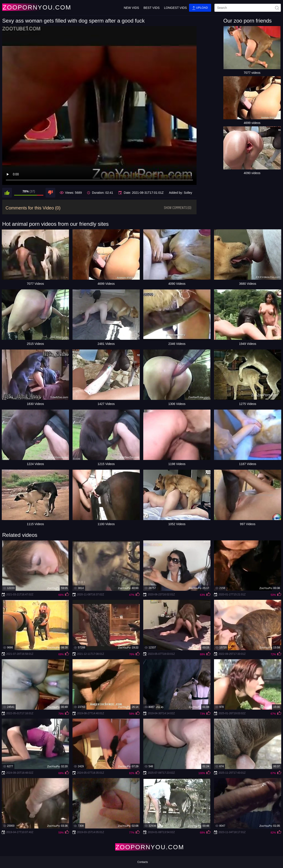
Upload (200, 8)
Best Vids (152, 8)
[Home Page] (28, 7)
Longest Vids (175, 8)
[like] (7, 193)
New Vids (131, 8)
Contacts (142, 862)
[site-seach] (277, 8)
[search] (248, 8)
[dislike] (50, 193)
